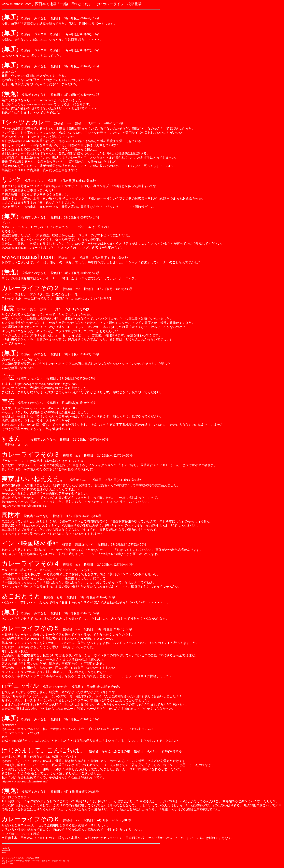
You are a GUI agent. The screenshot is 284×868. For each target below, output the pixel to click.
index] (5, 852)
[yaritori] (5, 848)
